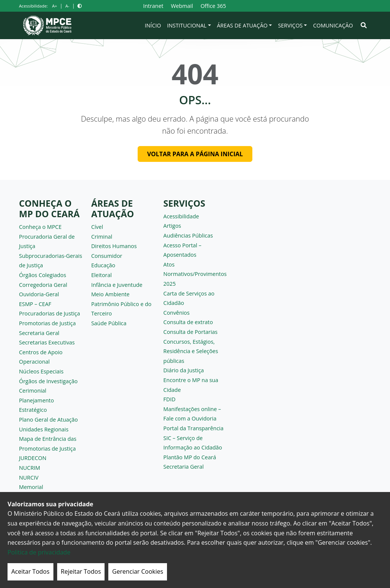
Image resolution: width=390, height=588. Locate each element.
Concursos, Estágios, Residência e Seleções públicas (190, 351)
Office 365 (213, 6)
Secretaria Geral (39, 333)
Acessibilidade (181, 216)
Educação (103, 265)
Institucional (187, 25)
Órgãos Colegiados (43, 275)
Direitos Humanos (114, 246)
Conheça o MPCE (40, 227)
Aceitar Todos (30, 571)
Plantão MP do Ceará (190, 457)
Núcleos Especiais (41, 371)
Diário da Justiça (184, 370)
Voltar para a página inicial (195, 154)
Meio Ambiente (110, 294)
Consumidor (107, 256)
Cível (97, 227)
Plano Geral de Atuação (49, 420)
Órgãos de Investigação (49, 381)
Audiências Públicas (188, 235)
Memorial (31, 487)
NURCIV (29, 478)
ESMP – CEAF (35, 304)
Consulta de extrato (188, 322)
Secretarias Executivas (47, 342)
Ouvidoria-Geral (39, 294)
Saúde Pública (109, 323)
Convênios (176, 313)
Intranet (153, 6)
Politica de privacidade (39, 552)
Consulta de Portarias (190, 332)
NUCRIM (30, 468)
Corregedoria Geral (43, 285)
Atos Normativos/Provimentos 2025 (195, 274)
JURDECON (33, 458)
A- (68, 6)
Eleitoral (101, 275)
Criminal (102, 237)
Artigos (172, 226)
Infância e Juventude (117, 285)
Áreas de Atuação (242, 25)
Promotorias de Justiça (48, 323)
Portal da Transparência (193, 428)
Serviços (290, 25)
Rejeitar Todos (81, 571)
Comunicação (333, 25)
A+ (54, 6)
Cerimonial (33, 391)
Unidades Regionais (44, 429)
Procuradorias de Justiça (50, 313)
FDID (169, 399)
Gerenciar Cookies (138, 571)
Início (153, 25)
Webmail (182, 6)
